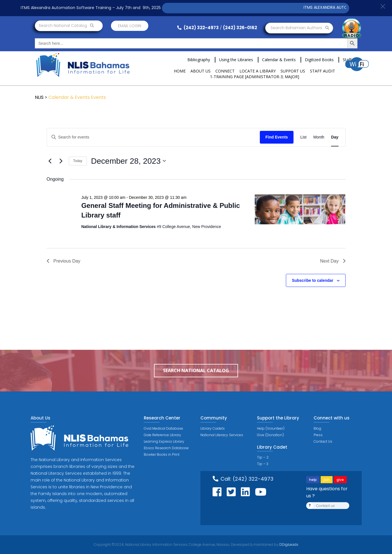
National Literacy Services (222, 435)
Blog (317, 428)
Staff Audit (323, 71)
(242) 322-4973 (198, 28)
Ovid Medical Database (163, 428)
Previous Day (64, 261)
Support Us (293, 71)
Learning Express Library (164, 441)
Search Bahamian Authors (300, 28)
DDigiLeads (288, 545)
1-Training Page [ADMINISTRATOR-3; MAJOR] (255, 77)
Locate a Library (258, 71)
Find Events (277, 137)
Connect (225, 71)
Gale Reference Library (162, 435)
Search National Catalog (66, 25)
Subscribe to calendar (312, 280)
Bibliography (199, 60)
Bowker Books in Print (162, 454)
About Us (201, 71)
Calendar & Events (279, 60)
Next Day (333, 261)
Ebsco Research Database (166, 448)
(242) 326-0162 (240, 28)
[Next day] (61, 161)
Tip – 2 (263, 457)
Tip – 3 (263, 464)
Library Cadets (213, 428)
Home (180, 71)
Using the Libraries (236, 60)
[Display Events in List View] (303, 137)
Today (78, 161)
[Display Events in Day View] (335, 137)
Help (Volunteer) (271, 428)
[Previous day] (50, 161)
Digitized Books (319, 60)
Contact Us (323, 441)
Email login (130, 26)
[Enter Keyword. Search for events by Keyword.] (153, 137)
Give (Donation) (270, 435)
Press (318, 435)
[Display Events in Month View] (319, 137)
